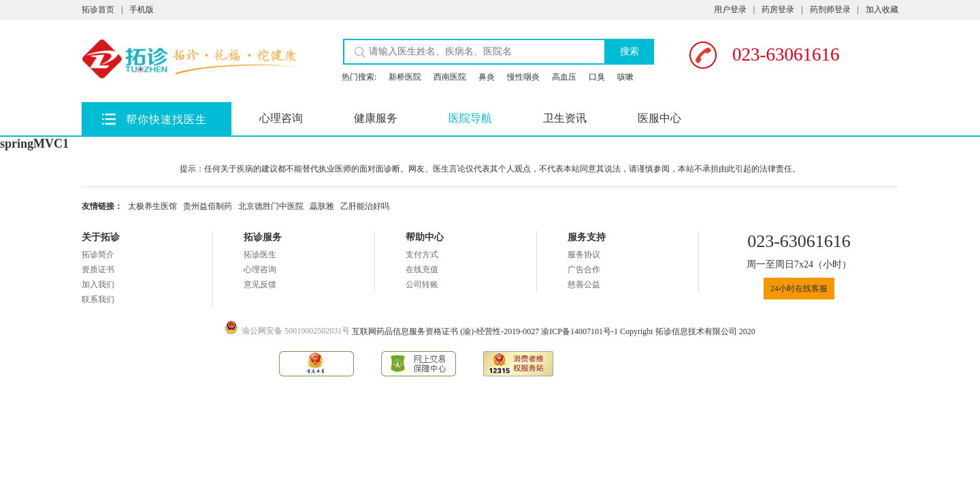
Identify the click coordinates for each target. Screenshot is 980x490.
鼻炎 (487, 77)
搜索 (630, 51)
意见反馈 (260, 284)
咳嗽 (625, 77)
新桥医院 (405, 77)
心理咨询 (281, 118)
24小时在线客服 (799, 289)
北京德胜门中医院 (271, 206)
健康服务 (376, 118)
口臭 (597, 77)
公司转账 (422, 284)
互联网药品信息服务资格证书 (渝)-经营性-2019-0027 (446, 331)
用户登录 (730, 10)
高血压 (564, 77)
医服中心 (659, 118)
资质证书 (98, 269)
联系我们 (98, 299)
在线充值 (422, 269)
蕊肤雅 (322, 206)
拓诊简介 (98, 255)
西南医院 (450, 77)
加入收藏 (882, 10)
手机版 (142, 10)
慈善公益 (584, 284)
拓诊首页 (98, 10)
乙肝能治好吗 (365, 206)
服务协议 (584, 255)
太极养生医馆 (152, 206)
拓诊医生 (260, 255)
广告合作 (584, 269)
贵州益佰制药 (208, 206)
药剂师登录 (830, 10)
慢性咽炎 (523, 77)
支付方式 (422, 255)
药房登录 (778, 10)
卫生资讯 (565, 118)
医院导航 (470, 118)
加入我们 (98, 284)
